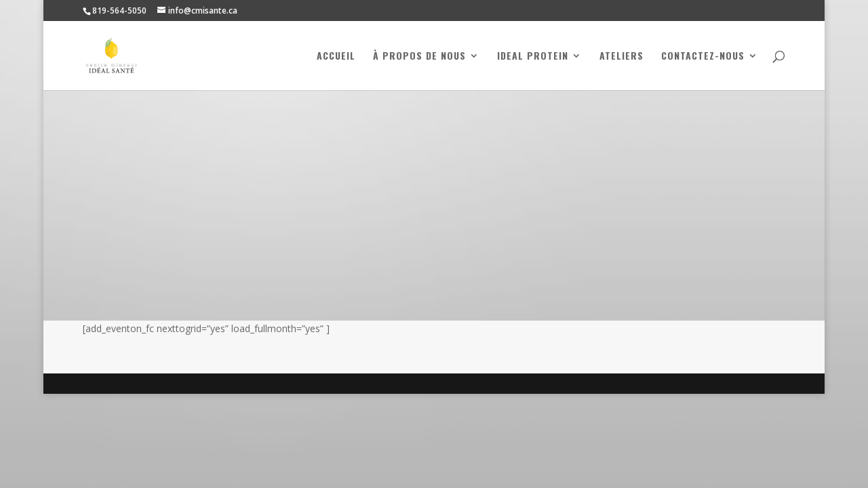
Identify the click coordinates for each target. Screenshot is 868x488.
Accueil (336, 57)
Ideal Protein (533, 57)
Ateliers (622, 57)
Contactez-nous (703, 57)
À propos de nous (419, 57)
